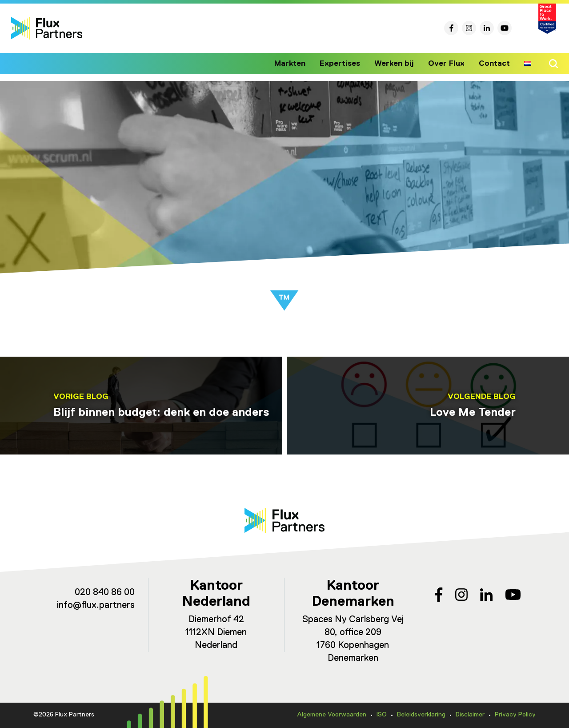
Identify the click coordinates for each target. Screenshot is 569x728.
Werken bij (398, 64)
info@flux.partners (96, 605)
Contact (495, 64)
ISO (382, 715)
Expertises (347, 64)
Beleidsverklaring (421, 715)
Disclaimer (470, 715)
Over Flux (448, 64)
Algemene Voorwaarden (332, 715)
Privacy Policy (515, 715)
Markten (298, 64)
